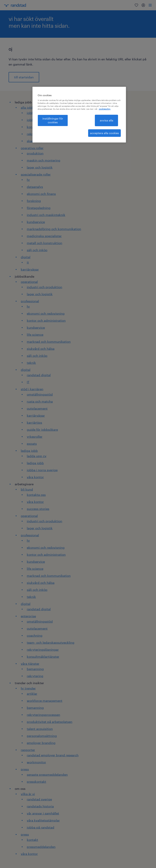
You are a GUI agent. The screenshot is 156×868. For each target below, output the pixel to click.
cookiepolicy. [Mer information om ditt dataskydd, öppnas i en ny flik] (105, 109)
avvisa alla (107, 120)
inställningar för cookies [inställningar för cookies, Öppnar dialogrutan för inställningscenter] (53, 120)
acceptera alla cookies (104, 133)
